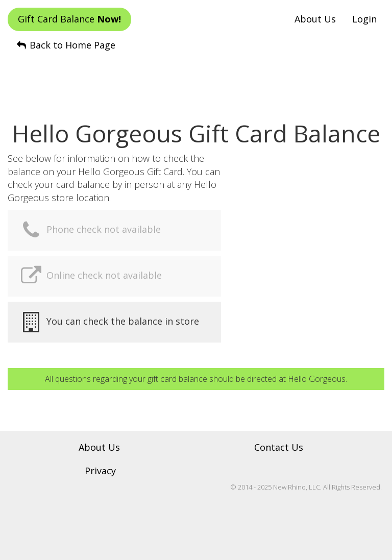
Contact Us (279, 447)
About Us (315, 19)
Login (364, 19)
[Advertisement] (196, 77)
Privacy (100, 471)
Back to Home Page (65, 45)
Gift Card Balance (69, 19)
